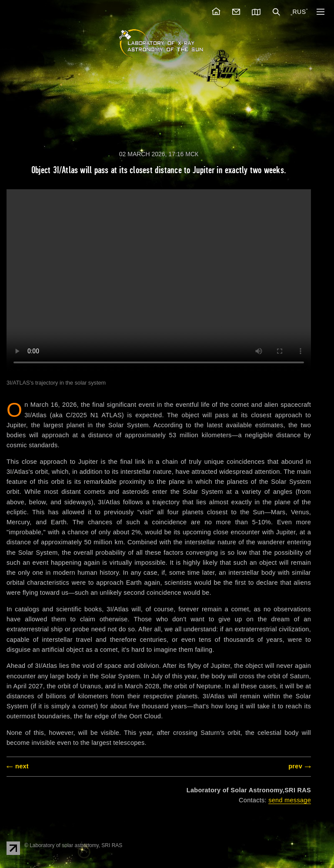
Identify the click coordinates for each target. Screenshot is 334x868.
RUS (299, 12)
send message (290, 800)
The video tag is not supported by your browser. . (159, 281)
